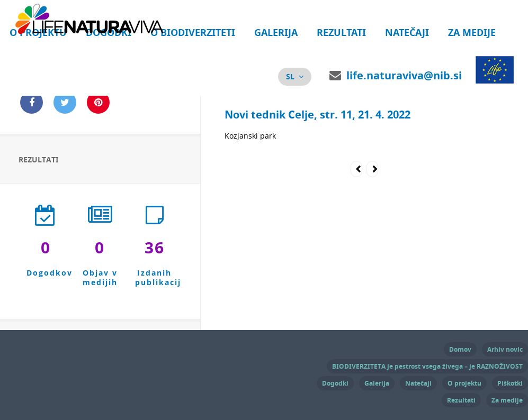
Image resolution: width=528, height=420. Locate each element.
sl (290, 76)
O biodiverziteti (193, 33)
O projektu (464, 383)
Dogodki (335, 383)
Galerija (276, 33)
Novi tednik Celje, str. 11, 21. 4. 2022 (317, 115)
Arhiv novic (505, 349)
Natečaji (407, 33)
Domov (460, 349)
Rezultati (341, 33)
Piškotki (510, 383)
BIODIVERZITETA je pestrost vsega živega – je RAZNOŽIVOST (427, 366)
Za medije (472, 33)
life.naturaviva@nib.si (404, 75)
